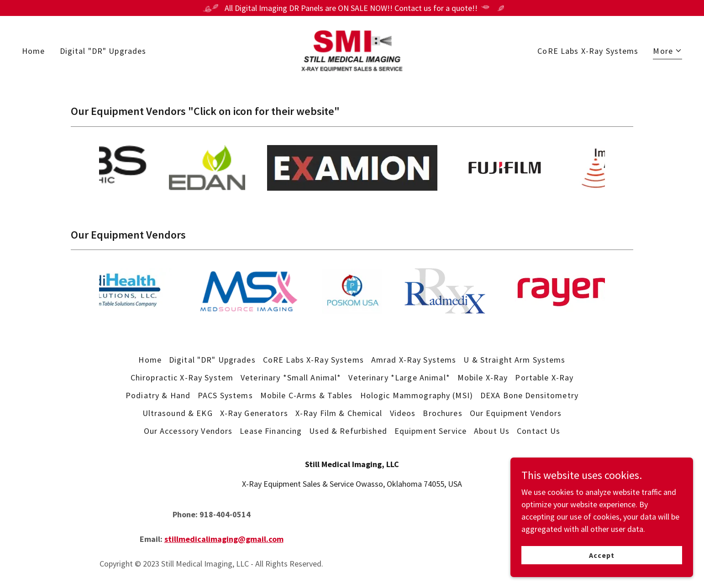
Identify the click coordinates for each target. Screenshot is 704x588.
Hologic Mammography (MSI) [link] (417, 395)
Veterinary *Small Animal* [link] (291, 377)
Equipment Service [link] (431, 431)
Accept (602, 555)
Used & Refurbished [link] (348, 431)
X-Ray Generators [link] (254, 413)
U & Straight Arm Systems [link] (514, 360)
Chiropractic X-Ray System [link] (182, 377)
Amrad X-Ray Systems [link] (414, 360)
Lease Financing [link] (271, 431)
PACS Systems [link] (225, 395)
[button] (667, 52)
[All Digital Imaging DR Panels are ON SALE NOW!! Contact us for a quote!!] (352, 8)
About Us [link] (492, 431)
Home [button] (150, 360)
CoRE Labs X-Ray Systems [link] (588, 51)
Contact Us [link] (539, 431)
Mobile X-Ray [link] (483, 377)
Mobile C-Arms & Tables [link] (307, 395)
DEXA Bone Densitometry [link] (529, 395)
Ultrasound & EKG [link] (178, 413)
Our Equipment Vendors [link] (516, 413)
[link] (352, 49)
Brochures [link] (442, 413)
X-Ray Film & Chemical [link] (339, 413)
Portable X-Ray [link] (544, 377)
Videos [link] (403, 413)
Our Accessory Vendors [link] (188, 431)
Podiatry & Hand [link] (158, 395)
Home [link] (34, 51)
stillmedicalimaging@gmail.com (224, 539)
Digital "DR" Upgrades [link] (103, 51)
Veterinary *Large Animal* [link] (399, 377)
